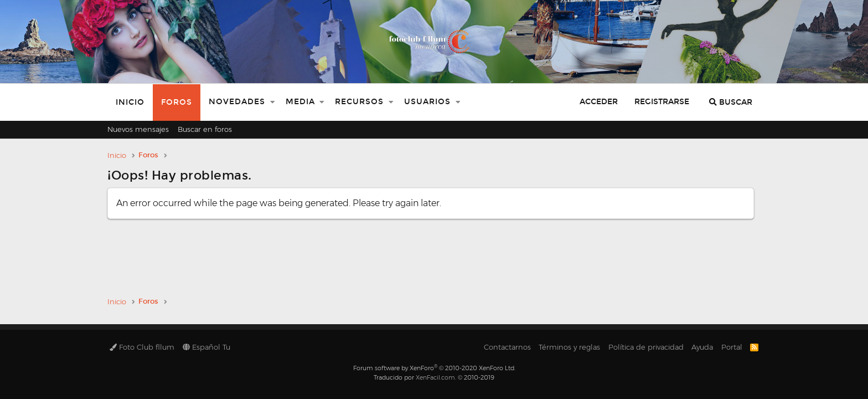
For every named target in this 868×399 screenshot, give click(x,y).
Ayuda (702, 347)
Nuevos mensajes (138, 129)
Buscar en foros (205, 129)
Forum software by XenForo (434, 368)
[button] (272, 102)
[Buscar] (731, 102)
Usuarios (427, 102)
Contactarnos (507, 347)
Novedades (237, 102)
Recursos (359, 102)
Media (300, 102)
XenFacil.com (435, 377)
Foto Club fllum (142, 347)
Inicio (130, 102)
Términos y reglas (569, 347)
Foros (177, 102)
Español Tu (206, 347)
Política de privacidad (646, 347)
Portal (732, 347)
